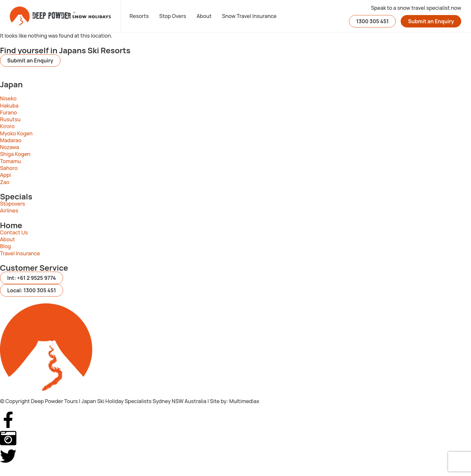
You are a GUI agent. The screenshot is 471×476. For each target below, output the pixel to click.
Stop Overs (173, 16)
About (204, 16)
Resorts (139, 16)
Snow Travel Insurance (249, 16)
